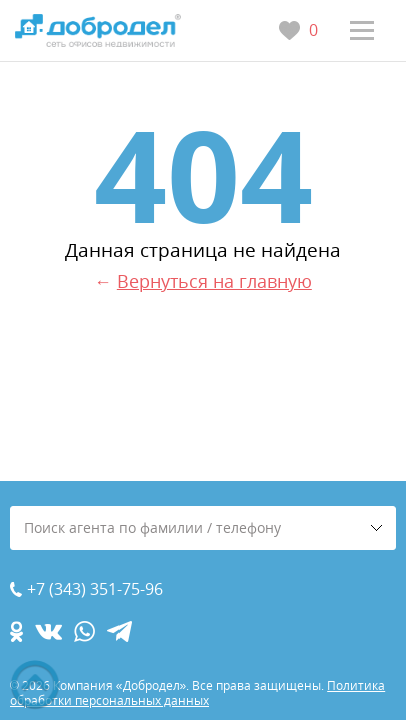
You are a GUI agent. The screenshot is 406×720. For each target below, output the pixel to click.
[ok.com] (16, 631)
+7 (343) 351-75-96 (95, 589)
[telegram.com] (119, 631)
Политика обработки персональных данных (197, 692)
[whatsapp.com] (84, 631)
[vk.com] (48, 631)
